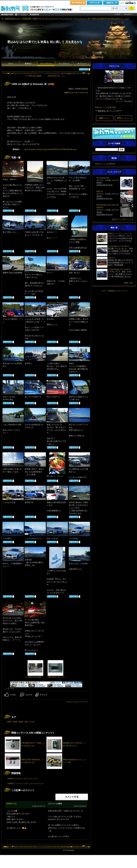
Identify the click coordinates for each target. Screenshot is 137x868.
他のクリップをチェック (122, 219)
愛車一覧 (128, 283)
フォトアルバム (66, 19)
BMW (35, 19)
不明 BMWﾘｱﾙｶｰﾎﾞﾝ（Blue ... (32, 743)
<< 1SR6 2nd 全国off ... (34, 76)
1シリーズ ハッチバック (49, 19)
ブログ (10, 64)
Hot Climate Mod (103, 178)
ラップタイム (64, 64)
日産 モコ (112, 258)
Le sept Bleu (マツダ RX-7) (118, 246)
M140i (15, 722)
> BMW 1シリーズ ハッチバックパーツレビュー (25, 784)
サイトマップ (122, 291)
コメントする (72, 797)
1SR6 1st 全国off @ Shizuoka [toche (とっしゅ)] (110, 19)
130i (26, 722)
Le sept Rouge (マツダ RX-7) (119, 269)
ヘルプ (122, 3)
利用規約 (111, 291)
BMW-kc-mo (11, 804)
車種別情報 (27, 19)
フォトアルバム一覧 (82, 19)
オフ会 (32, 722)
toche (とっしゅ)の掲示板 (105, 164)
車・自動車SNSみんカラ (11, 19)
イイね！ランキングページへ (77, 702)
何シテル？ (120, 101)
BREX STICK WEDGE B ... (32, 760)
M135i (21, 722)
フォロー (105, 118)
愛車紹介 (28, 64)
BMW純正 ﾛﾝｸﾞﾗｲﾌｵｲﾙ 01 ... (73, 743)
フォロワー (123, 118)
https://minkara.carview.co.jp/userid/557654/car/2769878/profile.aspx (51, 149)
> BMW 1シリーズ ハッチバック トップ (22, 779)
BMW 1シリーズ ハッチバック (76, 93)
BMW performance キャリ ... (74, 760)
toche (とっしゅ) (102, 107)
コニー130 (67, 762)
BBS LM (100, 191)
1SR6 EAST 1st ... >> (56, 76)
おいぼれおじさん (28, 746)
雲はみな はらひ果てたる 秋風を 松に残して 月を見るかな (45, 42)
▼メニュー (82, 64)
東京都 (112, 107)
